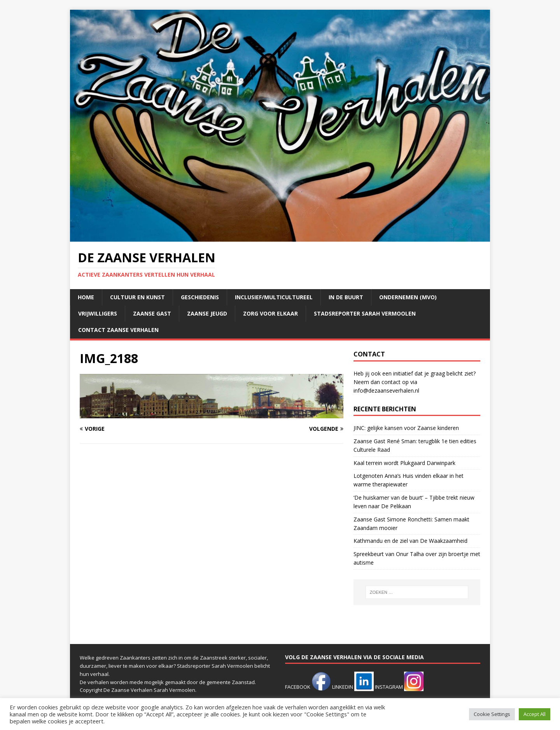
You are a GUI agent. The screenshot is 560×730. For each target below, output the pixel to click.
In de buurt (346, 297)
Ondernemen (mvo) (408, 297)
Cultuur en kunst (137, 297)
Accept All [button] (535, 714)
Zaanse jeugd (207, 313)
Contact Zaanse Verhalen (118, 330)
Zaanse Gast (152, 313)
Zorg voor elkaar (270, 313)
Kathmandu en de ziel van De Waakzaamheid (410, 541)
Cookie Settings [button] (492, 714)
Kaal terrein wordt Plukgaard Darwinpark (404, 463)
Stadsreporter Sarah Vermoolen (365, 313)
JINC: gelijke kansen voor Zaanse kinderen (406, 428)
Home (86, 297)
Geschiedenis (200, 297)
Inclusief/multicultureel (274, 297)
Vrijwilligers (98, 313)
